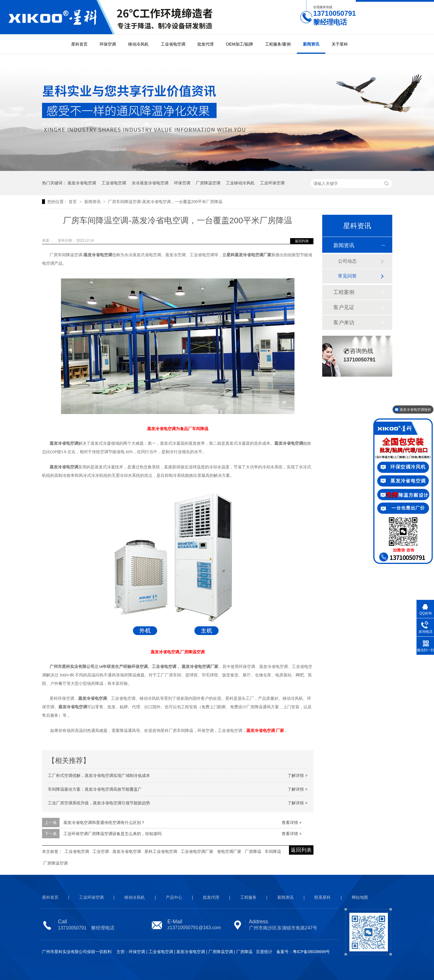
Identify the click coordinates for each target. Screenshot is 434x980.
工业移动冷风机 (240, 183)
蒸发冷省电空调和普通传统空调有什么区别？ (104, 823)
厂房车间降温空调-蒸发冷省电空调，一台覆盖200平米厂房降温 (165, 202)
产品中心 (174, 897)
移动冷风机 (138, 44)
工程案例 (344, 292)
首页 (73, 202)
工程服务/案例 (278, 44)
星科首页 (79, 44)
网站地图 (360, 897)
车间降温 (273, 851)
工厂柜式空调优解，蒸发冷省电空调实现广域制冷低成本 (99, 775)
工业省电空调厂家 (197, 851)
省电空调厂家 (229, 851)
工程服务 (248, 897)
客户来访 (344, 323)
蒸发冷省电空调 (82, 183)
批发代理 (205, 44)
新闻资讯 (311, 44)
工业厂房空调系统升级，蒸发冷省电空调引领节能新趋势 (99, 803)
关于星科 (340, 44)
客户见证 (344, 307)
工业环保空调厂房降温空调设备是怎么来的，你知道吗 (112, 834)
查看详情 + (292, 823)
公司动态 (347, 261)
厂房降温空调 (208, 183)
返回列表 (302, 241)
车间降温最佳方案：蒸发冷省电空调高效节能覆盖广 (95, 789)
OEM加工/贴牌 (239, 44)
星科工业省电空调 (161, 851)
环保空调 (108, 44)
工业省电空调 (173, 44)
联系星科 (323, 897)
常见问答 (347, 276)
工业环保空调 (272, 183)
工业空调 (101, 851)
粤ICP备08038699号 (311, 952)
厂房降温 (253, 851)
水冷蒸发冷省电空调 (150, 183)
